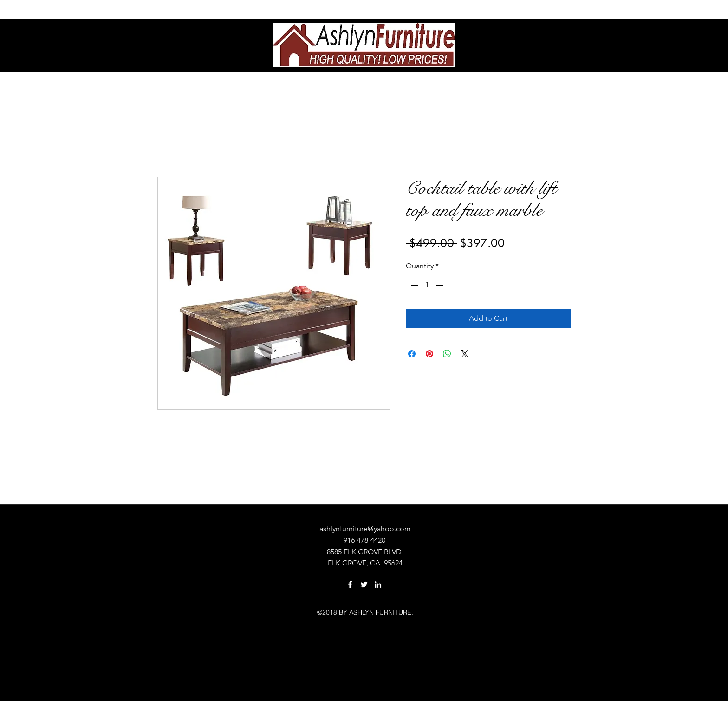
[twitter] (364, 584)
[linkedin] (378, 584)
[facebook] (350, 584)
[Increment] (441, 285)
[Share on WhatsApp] (447, 354)
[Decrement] (414, 285)
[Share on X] (465, 354)
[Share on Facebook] (412, 354)
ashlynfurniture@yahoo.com (365, 529)
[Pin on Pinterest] (429, 354)
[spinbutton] (427, 285)
